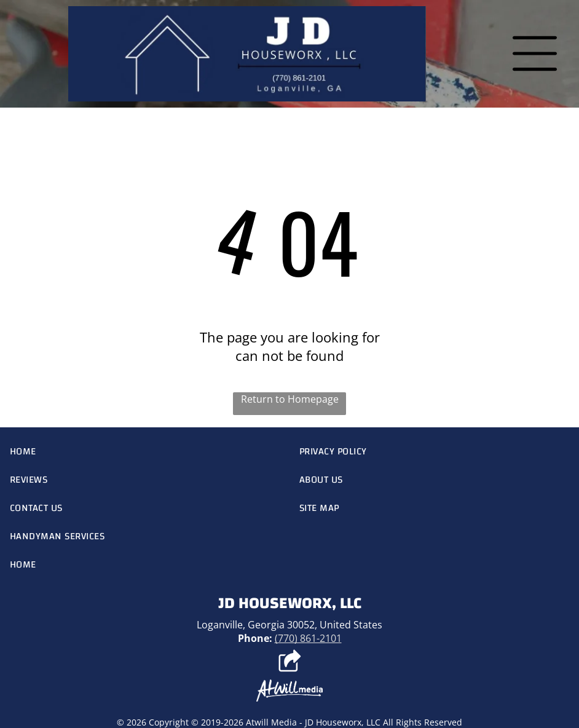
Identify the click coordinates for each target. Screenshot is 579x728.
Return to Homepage (290, 399)
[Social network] (290, 662)
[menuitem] (145, 451)
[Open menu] (535, 53)
